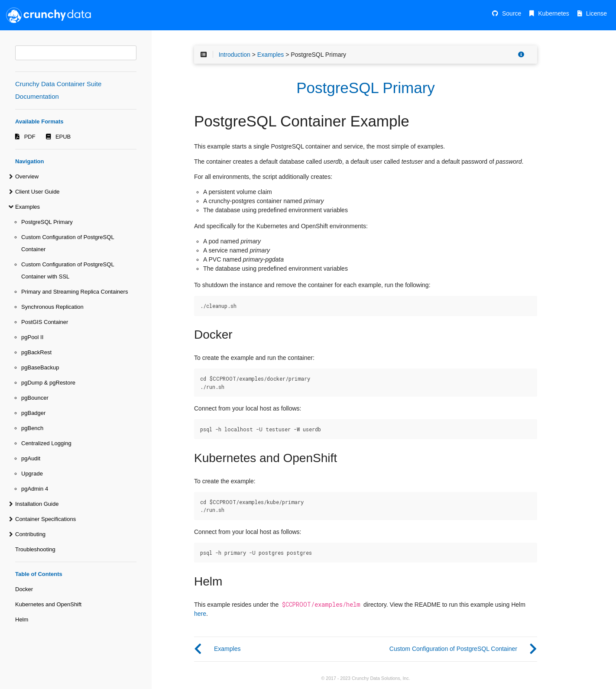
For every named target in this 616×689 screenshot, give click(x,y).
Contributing (30, 534)
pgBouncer (35, 398)
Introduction (235, 55)
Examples (28, 207)
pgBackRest (36, 352)
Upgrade (32, 474)
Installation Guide (37, 504)
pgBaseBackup (40, 367)
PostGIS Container (45, 322)
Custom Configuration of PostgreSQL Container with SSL (68, 270)
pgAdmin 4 (35, 489)
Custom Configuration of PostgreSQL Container (68, 243)
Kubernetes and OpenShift (48, 604)
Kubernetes (554, 13)
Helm (22, 619)
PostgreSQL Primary (47, 222)
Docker (24, 589)
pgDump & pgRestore (48, 383)
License (597, 13)
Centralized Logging (46, 443)
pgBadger (33, 413)
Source (512, 13)
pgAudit (31, 458)
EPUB (63, 137)
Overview (27, 176)
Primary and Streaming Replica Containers (75, 292)
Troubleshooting (35, 549)
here (200, 614)
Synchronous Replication (52, 307)
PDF (30, 137)
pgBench (32, 428)
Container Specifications (45, 519)
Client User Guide (37, 192)
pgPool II (32, 337)
